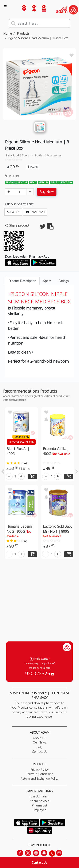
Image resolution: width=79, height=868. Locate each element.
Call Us (13, 212)
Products (23, 33)
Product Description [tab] (22, 281)
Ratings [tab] (64, 281)
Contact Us (39, 862)
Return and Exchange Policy (40, 778)
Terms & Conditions (40, 774)
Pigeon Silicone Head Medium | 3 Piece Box (38, 38)
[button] (32, 10)
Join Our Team (39, 796)
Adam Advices (39, 801)
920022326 (40, 673)
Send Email (35, 212)
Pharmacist (40, 805)
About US (40, 738)
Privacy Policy (40, 769)
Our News (39, 742)
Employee (40, 810)
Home (8, 33)
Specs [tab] (47, 281)
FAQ (39, 747)
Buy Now (47, 192)
